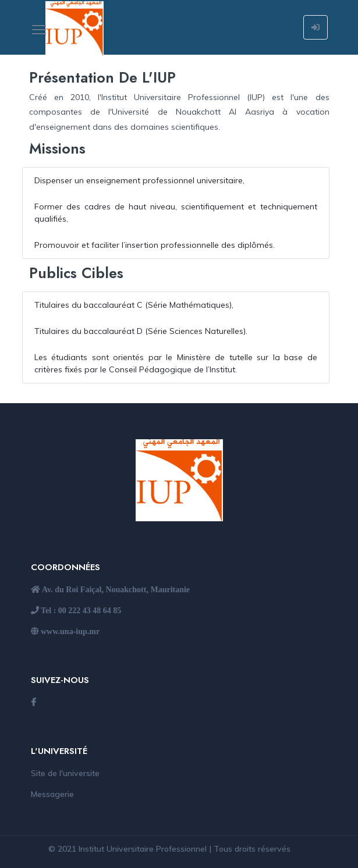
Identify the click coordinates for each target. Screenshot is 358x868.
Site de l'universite (65, 773)
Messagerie (52, 794)
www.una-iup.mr (70, 631)
